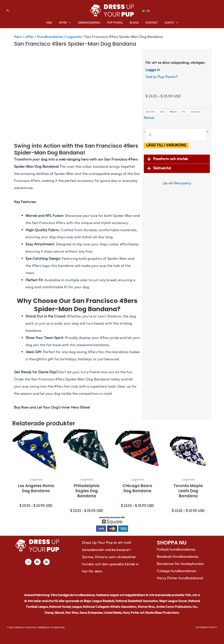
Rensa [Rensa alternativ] (149, 118)
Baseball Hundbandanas (178, 557)
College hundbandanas (176, 571)
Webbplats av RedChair (51, 628)
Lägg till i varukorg (166, 146)
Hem (18, 37)
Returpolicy (183, 183)
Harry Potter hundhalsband (180, 578)
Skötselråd (162, 168)
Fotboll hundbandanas (176, 550)
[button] (8, 10)
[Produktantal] (176, 135)
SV (146, 11)
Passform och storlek (171, 159)
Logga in (153, 70)
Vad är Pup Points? (161, 77)
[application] (69, 23)
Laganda (74, 37)
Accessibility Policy (206, 628)
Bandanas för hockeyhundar (181, 564)
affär (29, 37)
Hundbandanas (50, 37)
